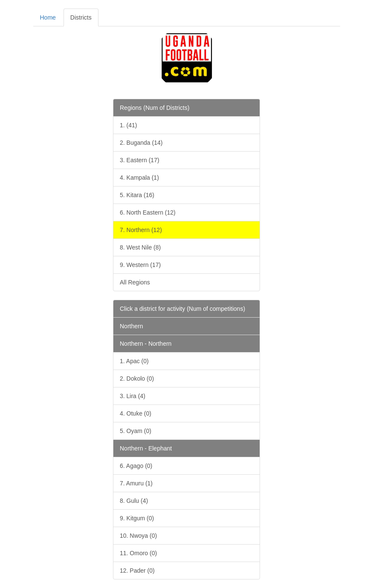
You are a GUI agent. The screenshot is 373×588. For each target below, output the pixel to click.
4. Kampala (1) (139, 178)
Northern (131, 326)
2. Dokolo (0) (137, 379)
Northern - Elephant (146, 448)
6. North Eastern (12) (148, 212)
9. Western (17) (140, 265)
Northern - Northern (146, 344)
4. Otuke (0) (136, 413)
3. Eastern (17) (140, 160)
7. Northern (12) (141, 230)
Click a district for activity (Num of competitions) (182, 309)
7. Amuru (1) (136, 483)
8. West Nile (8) (140, 247)
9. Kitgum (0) (137, 518)
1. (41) (128, 125)
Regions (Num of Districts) (155, 108)
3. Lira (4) (133, 396)
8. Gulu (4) (134, 501)
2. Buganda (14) (141, 143)
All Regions (135, 282)
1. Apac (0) (134, 361)
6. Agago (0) (136, 466)
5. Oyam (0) (136, 431)
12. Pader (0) (137, 571)
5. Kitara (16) (137, 195)
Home (48, 17)
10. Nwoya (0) (138, 536)
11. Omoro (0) (138, 553)
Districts (81, 17)
